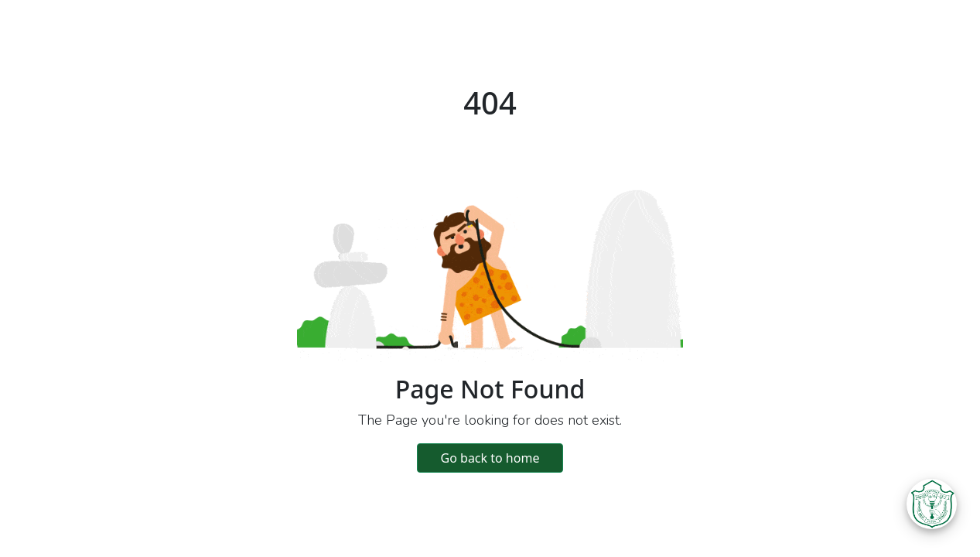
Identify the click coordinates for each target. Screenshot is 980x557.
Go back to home (490, 458)
